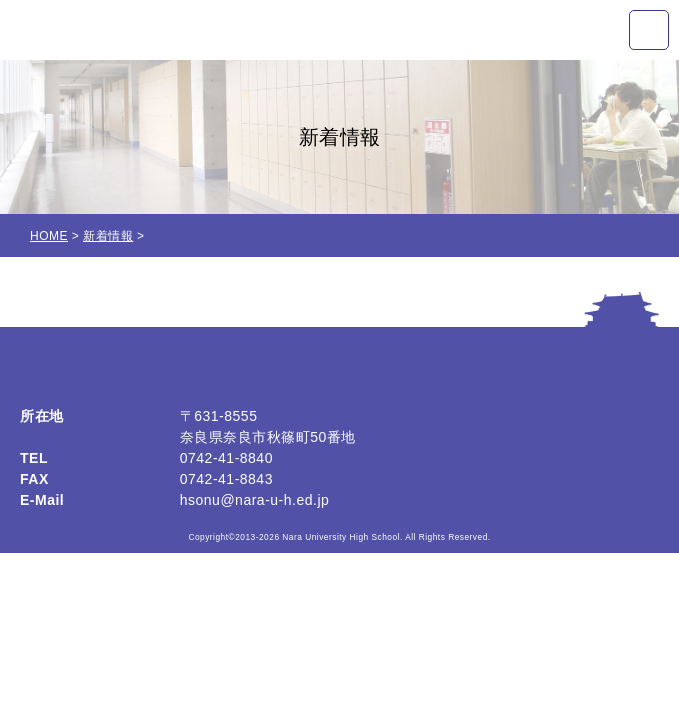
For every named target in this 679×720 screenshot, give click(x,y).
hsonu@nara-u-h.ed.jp (255, 500)
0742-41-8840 (226, 458)
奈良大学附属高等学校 (129, 30)
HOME (49, 236)
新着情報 (108, 236)
